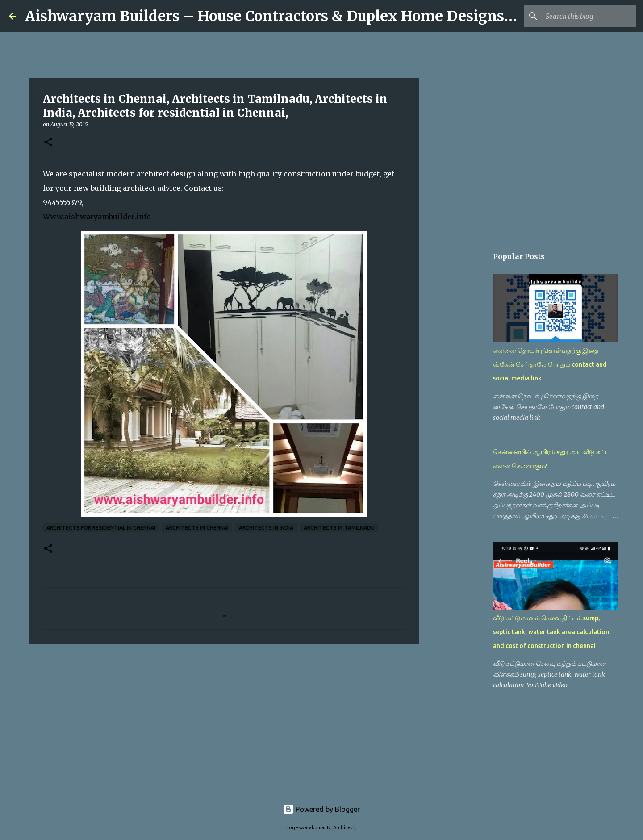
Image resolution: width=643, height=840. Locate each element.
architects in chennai (197, 528)
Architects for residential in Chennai (101, 528)
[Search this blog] (589, 16)
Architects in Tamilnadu (339, 528)
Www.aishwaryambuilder (89, 217)
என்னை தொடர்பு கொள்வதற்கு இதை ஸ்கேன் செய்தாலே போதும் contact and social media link (550, 364)
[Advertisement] (224, 720)
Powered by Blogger (321, 809)
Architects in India (266, 528)
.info (143, 217)
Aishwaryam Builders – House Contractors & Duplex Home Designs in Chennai (305, 16)
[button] (48, 143)
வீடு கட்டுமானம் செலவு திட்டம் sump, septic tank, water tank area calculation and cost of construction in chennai (551, 632)
